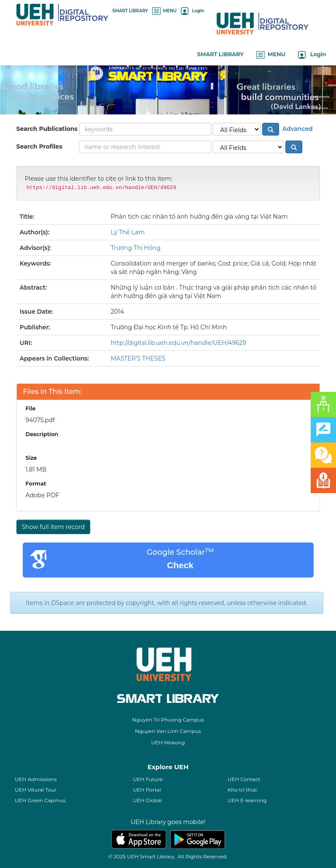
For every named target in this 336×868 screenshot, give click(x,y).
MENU (164, 11)
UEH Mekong (168, 742)
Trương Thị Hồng (136, 248)
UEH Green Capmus (40, 800)
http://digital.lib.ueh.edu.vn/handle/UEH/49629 (179, 343)
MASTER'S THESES (138, 358)
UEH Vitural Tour (36, 790)
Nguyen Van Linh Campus (168, 731)
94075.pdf (40, 420)
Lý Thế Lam (128, 232)
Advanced (297, 129)
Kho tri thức (243, 790)
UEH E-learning (247, 800)
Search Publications (47, 129)
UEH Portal (147, 790)
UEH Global (147, 800)
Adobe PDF (43, 495)
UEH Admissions (36, 779)
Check (180, 565)
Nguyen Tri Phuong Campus (168, 720)
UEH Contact (244, 779)
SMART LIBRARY (130, 11)
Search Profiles (39, 146)
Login (192, 11)
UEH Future (148, 779)
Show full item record (53, 527)
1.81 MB (36, 469)
